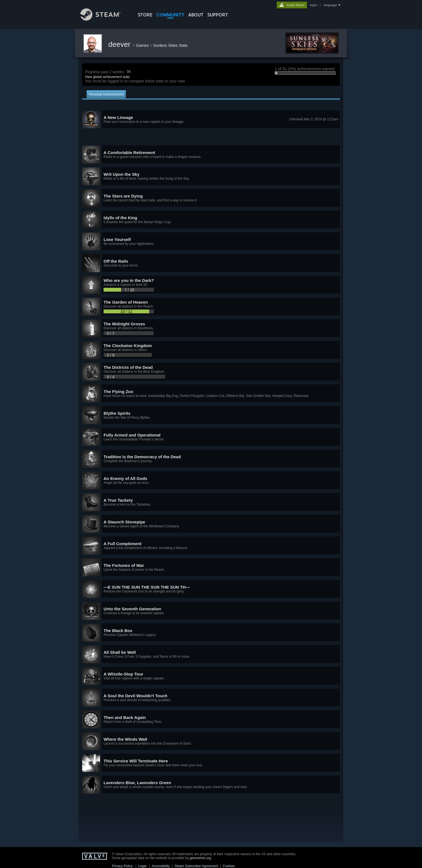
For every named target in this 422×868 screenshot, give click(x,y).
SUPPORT (218, 15)
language (330, 5)
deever (120, 44)
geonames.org (201, 858)
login (313, 5)
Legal (142, 866)
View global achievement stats (107, 77)
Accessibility (161, 866)
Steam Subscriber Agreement (196, 866)
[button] (211, 120)
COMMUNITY (170, 15)
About (196, 15)
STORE (145, 15)
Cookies (229, 866)
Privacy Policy (122, 866)
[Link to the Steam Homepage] (105, 19)
